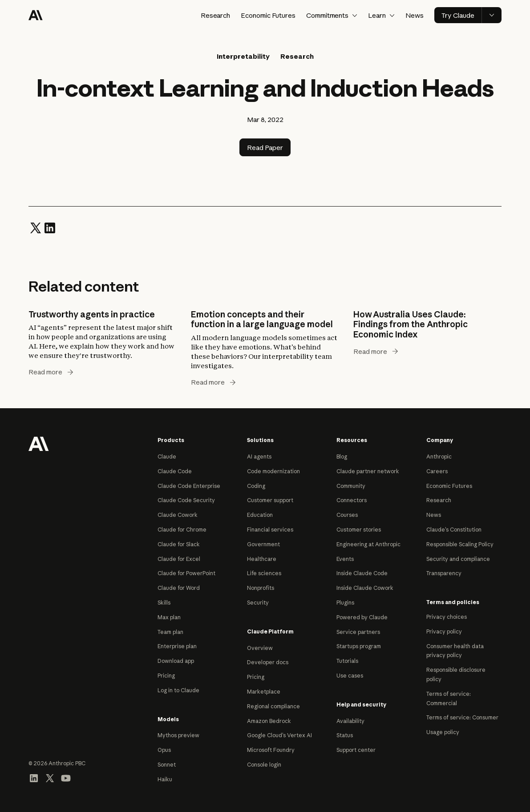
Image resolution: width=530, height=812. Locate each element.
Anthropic (439, 457)
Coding (256, 486)
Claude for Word (179, 588)
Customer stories (359, 530)
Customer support (270, 500)
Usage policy (443, 732)
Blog (342, 457)
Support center (356, 750)
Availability (350, 721)
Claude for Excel (179, 559)
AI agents (259, 457)
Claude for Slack (179, 544)
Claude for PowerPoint (186, 573)
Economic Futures (268, 15)
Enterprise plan (177, 646)
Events (345, 559)
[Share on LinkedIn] (50, 227)
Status (345, 735)
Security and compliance (458, 559)
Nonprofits (261, 588)
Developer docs (268, 662)
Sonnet (167, 765)
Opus (164, 750)
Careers (437, 471)
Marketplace (264, 692)
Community (351, 486)
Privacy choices (447, 617)
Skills (164, 603)
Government (263, 544)
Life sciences (264, 573)
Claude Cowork (178, 515)
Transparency (444, 573)
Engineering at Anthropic (368, 544)
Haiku (165, 779)
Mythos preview (178, 735)
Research (216, 15)
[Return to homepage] (39, 443)
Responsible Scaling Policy (460, 544)
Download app (176, 661)
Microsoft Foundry (271, 750)
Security (258, 603)
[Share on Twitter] (36, 227)
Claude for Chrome (182, 530)
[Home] (36, 15)
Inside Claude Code (362, 573)
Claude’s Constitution (454, 530)
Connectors (352, 500)
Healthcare (262, 559)
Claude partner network (368, 471)
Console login (264, 765)
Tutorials (347, 661)
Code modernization (273, 471)
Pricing (166, 676)
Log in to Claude (178, 690)
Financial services (270, 530)
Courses (347, 515)
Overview (260, 648)
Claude (167, 457)
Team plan (170, 632)
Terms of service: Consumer (462, 717)
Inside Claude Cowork (365, 588)
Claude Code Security (186, 500)
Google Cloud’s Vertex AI (279, 735)
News (415, 15)
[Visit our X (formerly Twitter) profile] (50, 777)
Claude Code (175, 471)
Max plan (169, 617)
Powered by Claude (362, 617)
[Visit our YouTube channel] (66, 777)
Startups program (359, 646)
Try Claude (458, 15)
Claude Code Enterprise (189, 486)
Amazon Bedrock (269, 721)
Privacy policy (444, 631)
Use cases (350, 676)
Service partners (358, 632)
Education (260, 515)
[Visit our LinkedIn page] (34, 777)
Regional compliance (273, 706)
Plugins (345, 603)
